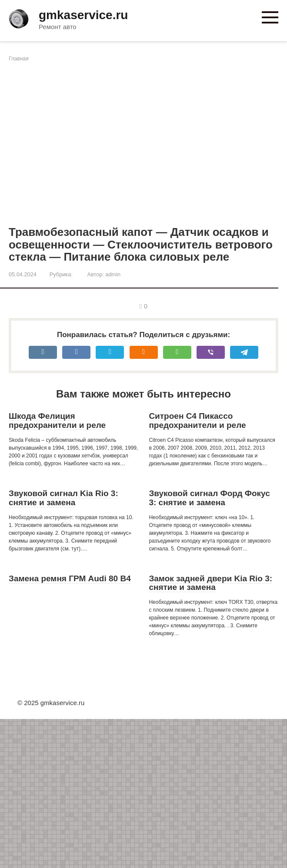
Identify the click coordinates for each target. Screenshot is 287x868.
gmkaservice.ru (83, 15)
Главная (19, 59)
